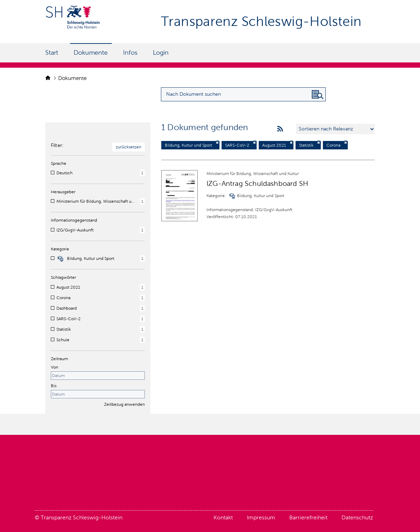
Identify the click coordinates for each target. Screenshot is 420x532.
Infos (130, 53)
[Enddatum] (98, 394)
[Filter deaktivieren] (217, 143)
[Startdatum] (98, 376)
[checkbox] (53, 173)
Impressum (261, 517)
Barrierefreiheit (308, 517)
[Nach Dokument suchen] (318, 95)
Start (52, 53)
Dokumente (91, 53)
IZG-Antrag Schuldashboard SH (257, 183)
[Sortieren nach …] (335, 129)
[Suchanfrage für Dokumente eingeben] (243, 94)
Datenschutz (357, 517)
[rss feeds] (280, 129)
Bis (54, 386)
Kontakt (223, 517)
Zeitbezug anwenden (124, 404)
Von (55, 367)
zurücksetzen (128, 147)
